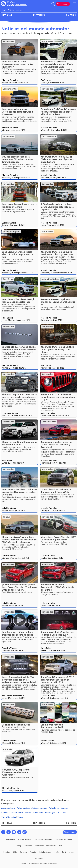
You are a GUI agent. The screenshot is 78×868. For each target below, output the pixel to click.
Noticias (19, 10)
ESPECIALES (39, 15)
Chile (15, 852)
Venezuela (39, 858)
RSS (61, 846)
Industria (7, 749)
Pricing (19, 846)
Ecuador (33, 852)
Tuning (6, 517)
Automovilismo (8, 808)
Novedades (9, 41)
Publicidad (28, 846)
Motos (28, 812)
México (57, 852)
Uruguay (72, 852)
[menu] (75, 4)
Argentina (6, 852)
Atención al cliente (25, 839)
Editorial (11, 10)
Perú (64, 852)
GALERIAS (71, 15)
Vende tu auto (63, 4)
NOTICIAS (7, 15)
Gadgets (64, 808)
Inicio (4, 10)
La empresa (11, 839)
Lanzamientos (10, 89)
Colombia (24, 852)
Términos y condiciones (43, 839)
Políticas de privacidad (63, 839)
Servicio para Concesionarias (46, 846)
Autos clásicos (23, 808)
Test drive (8, 279)
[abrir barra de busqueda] (53, 4)
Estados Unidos (45, 852)
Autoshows (9, 137)
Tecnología (50, 812)
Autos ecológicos (12, 232)
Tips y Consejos (9, 817)
